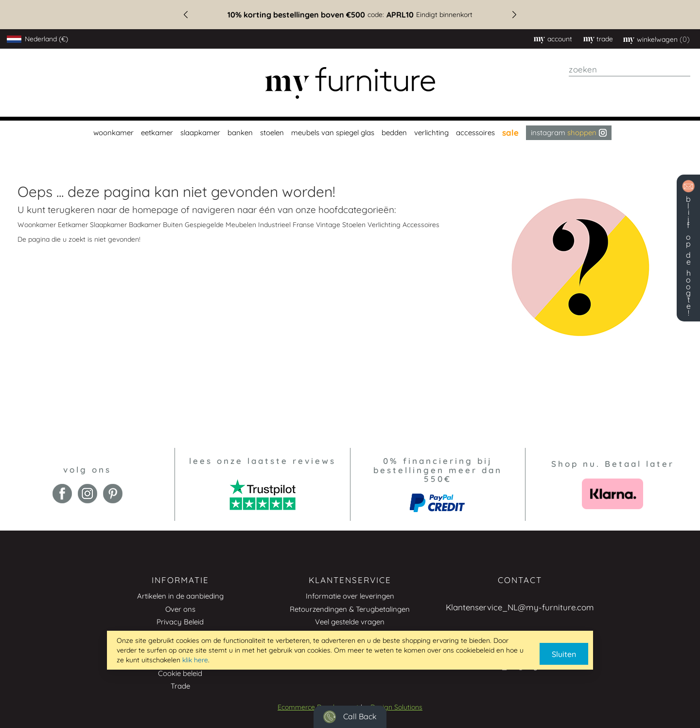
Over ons (180, 609)
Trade (180, 686)
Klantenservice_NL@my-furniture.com (520, 607)
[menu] (350, 133)
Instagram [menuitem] (569, 133)
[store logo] (350, 83)
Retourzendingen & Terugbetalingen (350, 609)
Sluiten (564, 654)
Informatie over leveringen (350, 596)
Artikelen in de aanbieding (180, 596)
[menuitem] (112, 133)
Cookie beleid (180, 673)
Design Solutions (396, 707)
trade (605, 39)
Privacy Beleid (180, 622)
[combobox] (630, 70)
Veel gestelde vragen (350, 622)
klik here (195, 660)
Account (560, 39)
